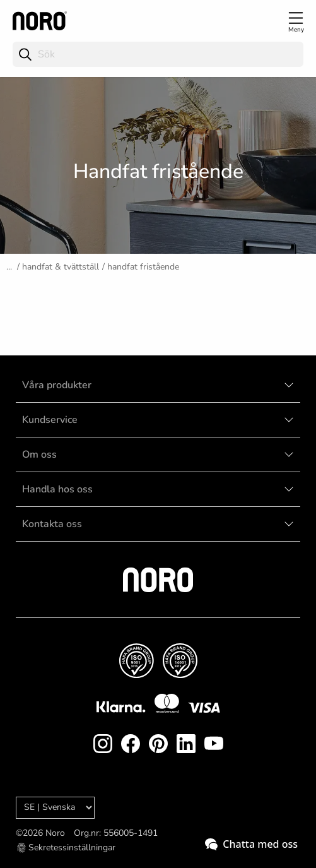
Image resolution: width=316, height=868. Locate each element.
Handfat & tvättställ (61, 267)
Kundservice (50, 420)
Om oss (39, 455)
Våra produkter (57, 385)
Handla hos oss (57, 489)
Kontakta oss (52, 524)
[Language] (55, 808)
